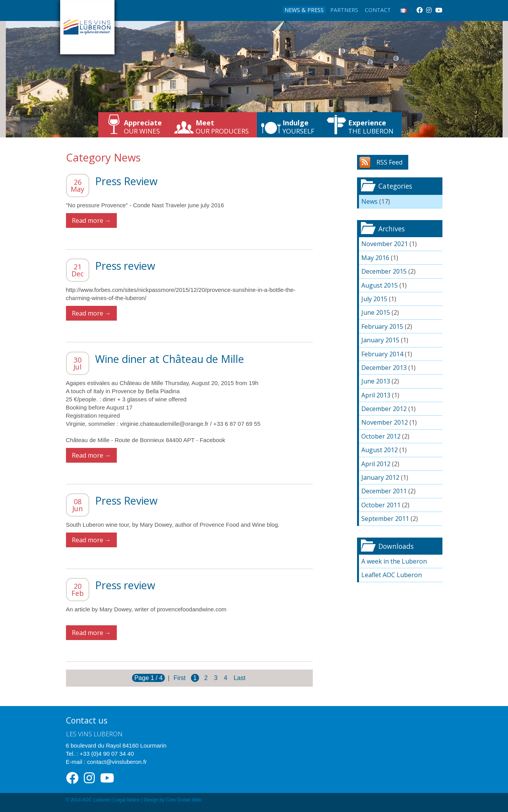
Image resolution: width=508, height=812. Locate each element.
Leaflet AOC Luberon (392, 575)
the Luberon (371, 127)
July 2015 (374, 299)
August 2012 (380, 450)
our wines (143, 127)
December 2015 (384, 271)
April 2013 (376, 395)
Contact (378, 10)
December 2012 (384, 409)
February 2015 (382, 326)
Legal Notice (127, 800)
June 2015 (376, 312)
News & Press (304, 10)
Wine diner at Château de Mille (170, 359)
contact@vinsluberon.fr (117, 762)
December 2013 (384, 368)
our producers (222, 127)
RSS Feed (389, 162)
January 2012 (380, 477)
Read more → (91, 220)
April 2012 (376, 464)
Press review (125, 266)
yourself (298, 127)
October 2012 (381, 436)
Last (239, 678)
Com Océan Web (184, 800)
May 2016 (375, 258)
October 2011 (381, 505)
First (179, 678)
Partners (344, 10)
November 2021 (385, 244)
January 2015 (380, 340)
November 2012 (385, 422)
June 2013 (376, 381)
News (369, 201)
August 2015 (380, 285)
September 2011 (385, 519)
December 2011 (384, 491)
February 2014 (382, 354)
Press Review (126, 181)
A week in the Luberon (394, 561)
